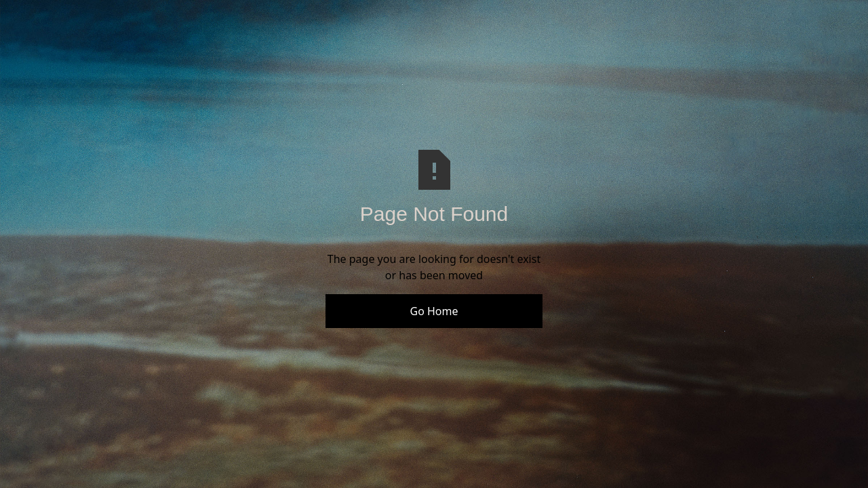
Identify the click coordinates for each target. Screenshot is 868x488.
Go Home (434, 311)
